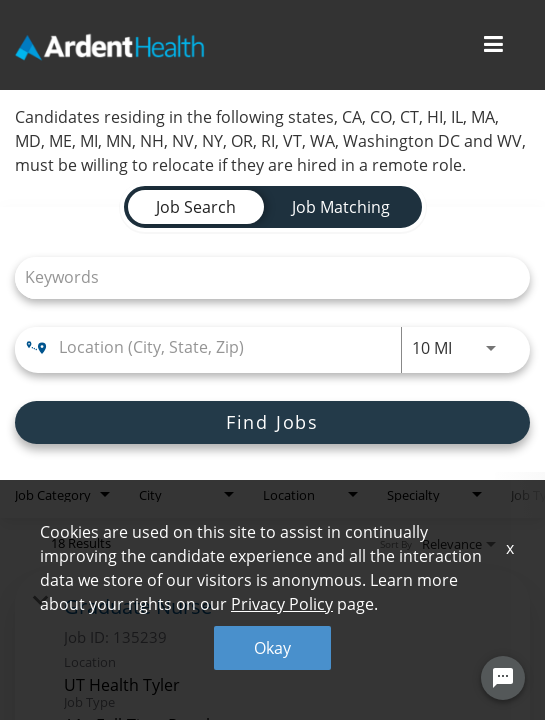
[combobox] (262, 277)
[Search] (272, 422)
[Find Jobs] (272, 422)
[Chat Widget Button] (503, 678)
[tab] (196, 207)
